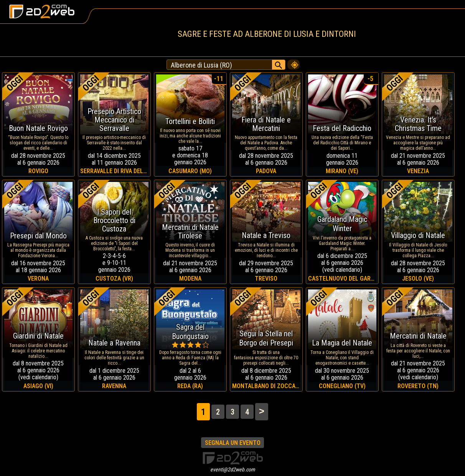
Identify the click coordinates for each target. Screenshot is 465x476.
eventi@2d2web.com (233, 469)
